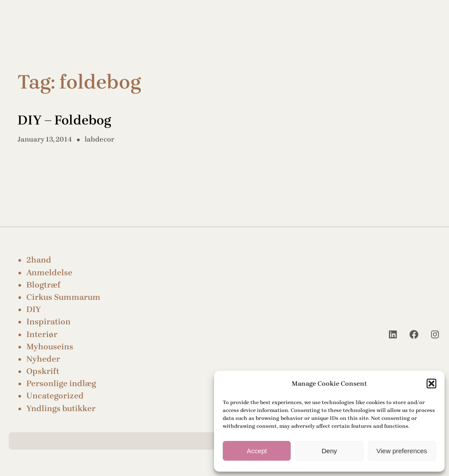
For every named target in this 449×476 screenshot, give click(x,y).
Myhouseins (50, 347)
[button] (431, 384)
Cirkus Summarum (63, 297)
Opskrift (43, 371)
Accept (257, 451)
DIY (34, 309)
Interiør (42, 334)
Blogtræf (43, 285)
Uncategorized (55, 396)
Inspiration (48, 322)
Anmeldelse (49, 273)
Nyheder (43, 359)
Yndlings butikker (61, 409)
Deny (329, 451)
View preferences (402, 451)
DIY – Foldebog (64, 120)
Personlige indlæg (61, 384)
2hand (39, 260)
